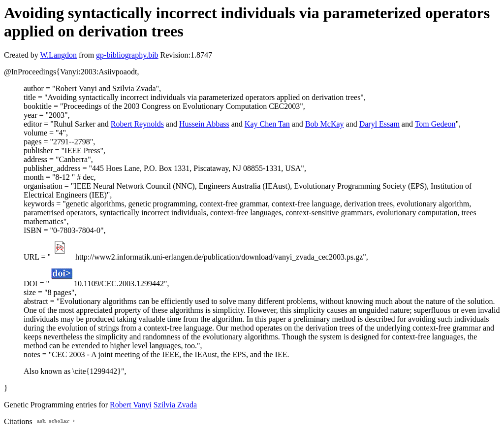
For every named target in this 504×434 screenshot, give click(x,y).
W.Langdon (58, 55)
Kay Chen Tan (267, 124)
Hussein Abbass (204, 124)
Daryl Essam (379, 124)
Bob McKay (325, 124)
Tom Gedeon (435, 124)
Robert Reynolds (137, 124)
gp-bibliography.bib (127, 55)
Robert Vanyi (131, 405)
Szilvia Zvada (175, 405)
